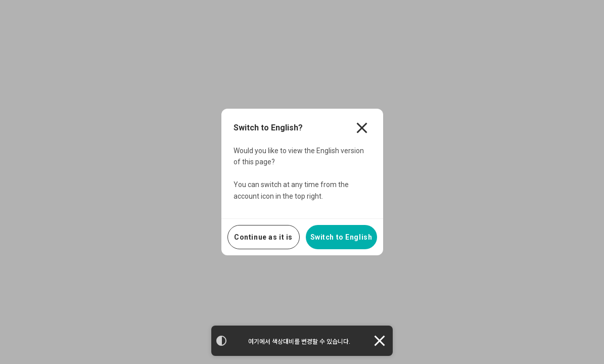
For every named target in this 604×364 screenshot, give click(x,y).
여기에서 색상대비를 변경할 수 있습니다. (299, 342)
